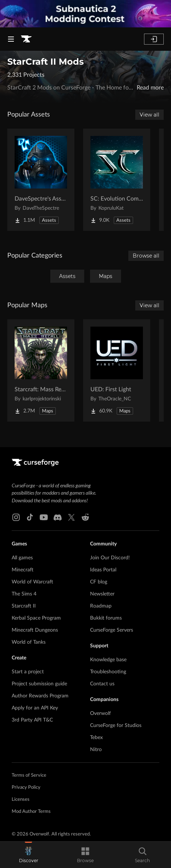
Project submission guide (39, 684)
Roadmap (101, 606)
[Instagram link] (16, 517)
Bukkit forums (106, 618)
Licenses (21, 800)
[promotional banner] (85, 14)
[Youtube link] (44, 517)
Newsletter (102, 594)
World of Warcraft (32, 582)
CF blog (99, 582)
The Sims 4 (24, 594)
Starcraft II (24, 606)
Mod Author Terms (31, 812)
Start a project (28, 672)
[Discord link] (58, 517)
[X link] (71, 517)
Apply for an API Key (35, 708)
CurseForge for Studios (116, 726)
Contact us (102, 684)
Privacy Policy (26, 787)
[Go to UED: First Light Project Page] (117, 370)
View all (149, 115)
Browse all (146, 256)
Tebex (96, 738)
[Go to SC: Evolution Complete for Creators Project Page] (117, 180)
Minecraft (23, 570)
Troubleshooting (108, 672)
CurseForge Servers (112, 630)
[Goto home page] (26, 39)
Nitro (96, 750)
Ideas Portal (103, 570)
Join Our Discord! (110, 558)
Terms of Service (29, 775)
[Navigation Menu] (11, 39)
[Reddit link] (85, 517)
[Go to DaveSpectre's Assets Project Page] (41, 180)
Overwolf (100, 713)
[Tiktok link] (30, 517)
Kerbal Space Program (36, 618)
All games (22, 558)
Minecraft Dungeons (35, 630)
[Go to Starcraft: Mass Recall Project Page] (41, 370)
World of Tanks (29, 642)
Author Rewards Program (40, 696)
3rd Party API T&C (32, 720)
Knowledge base (108, 660)
